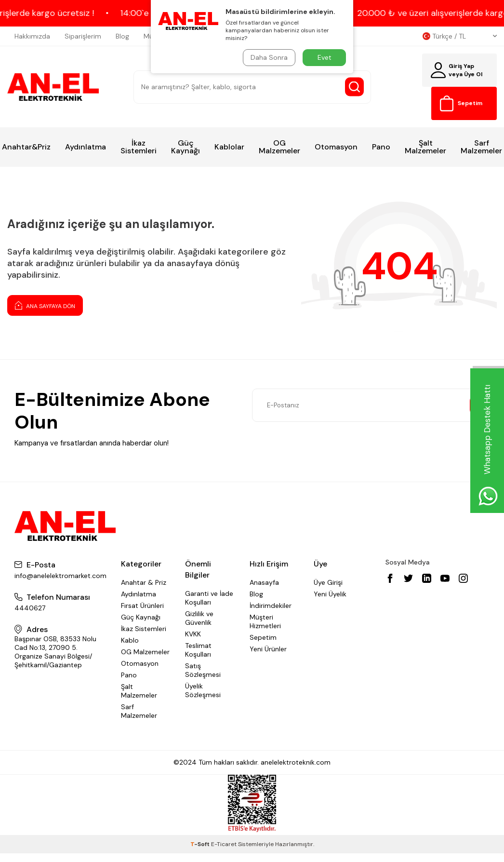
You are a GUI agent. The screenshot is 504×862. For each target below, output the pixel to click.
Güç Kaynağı (186, 147)
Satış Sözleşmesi (203, 670)
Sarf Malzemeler (139, 711)
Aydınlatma (86, 147)
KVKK (193, 634)
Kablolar (229, 147)
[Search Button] (354, 87)
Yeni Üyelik (330, 594)
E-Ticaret (224, 844)
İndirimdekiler (271, 606)
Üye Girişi (328, 582)
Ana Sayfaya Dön (45, 305)
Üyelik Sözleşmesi (203, 690)
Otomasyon (336, 147)
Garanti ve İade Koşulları (209, 598)
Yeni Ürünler (268, 649)
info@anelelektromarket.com (60, 576)
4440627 (30, 608)
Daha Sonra (269, 57)
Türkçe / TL (460, 36)
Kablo (130, 640)
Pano (381, 147)
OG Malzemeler (279, 147)
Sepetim (263, 637)
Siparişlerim (83, 36)
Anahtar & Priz (144, 582)
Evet (325, 57)
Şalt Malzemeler (425, 147)
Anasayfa (264, 582)
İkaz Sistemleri (139, 147)
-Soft (201, 844)
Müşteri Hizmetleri (265, 621)
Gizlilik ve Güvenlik (199, 618)
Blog (122, 36)
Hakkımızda (32, 36)
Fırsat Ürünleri (142, 606)
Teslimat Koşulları (198, 650)
